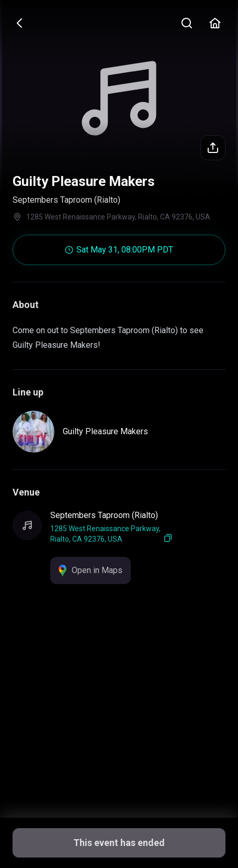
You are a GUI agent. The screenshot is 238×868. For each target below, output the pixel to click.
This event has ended (119, 843)
